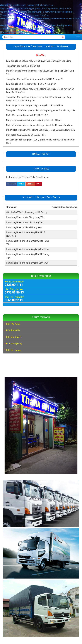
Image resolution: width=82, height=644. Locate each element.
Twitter (21, 184)
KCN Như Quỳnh (14, 337)
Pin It (38, 184)
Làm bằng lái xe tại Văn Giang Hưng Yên (25, 217)
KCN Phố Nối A (13, 324)
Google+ (30, 184)
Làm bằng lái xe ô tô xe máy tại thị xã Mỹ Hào (28, 249)
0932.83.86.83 (14, 292)
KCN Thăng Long (14, 344)
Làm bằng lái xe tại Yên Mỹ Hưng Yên (24, 227)
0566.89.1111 (14, 300)
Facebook (11, 184)
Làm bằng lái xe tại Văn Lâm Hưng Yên (25, 222)
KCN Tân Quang (14, 350)
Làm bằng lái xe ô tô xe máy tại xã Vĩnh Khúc (27, 263)
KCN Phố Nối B (13, 330)
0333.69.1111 (14, 285)
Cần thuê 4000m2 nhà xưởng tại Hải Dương (27, 212)
